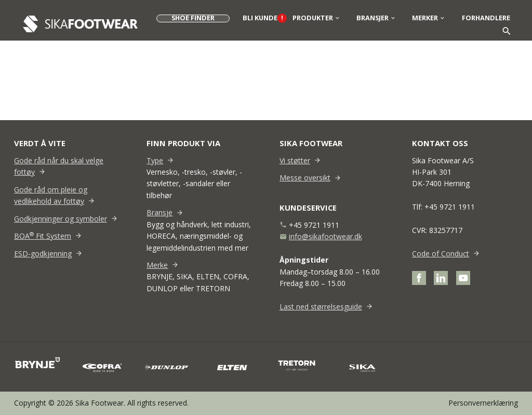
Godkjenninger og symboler (61, 219)
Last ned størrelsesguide (321, 307)
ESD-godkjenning (43, 254)
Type (155, 160)
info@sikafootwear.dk (325, 236)
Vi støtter (295, 160)
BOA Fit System (43, 236)
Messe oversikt (305, 178)
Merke (157, 265)
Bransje (159, 212)
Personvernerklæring (483, 403)
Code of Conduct (441, 254)
